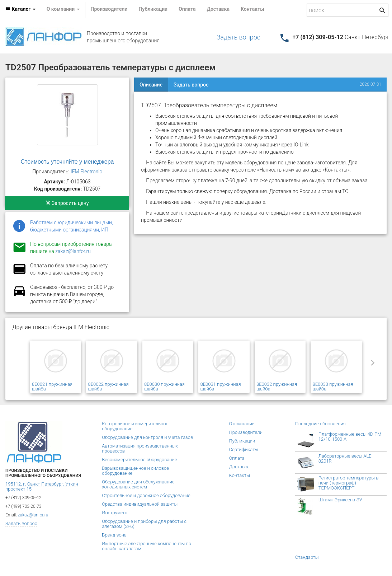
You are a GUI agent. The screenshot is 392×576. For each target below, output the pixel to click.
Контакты (252, 9)
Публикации (153, 9)
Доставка (218, 9)
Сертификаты (244, 449)
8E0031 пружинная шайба (220, 387)
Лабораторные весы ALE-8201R (346, 458)
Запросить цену (67, 203)
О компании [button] (63, 9)
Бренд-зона (114, 535)
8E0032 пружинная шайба (277, 387)
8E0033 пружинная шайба (333, 387)
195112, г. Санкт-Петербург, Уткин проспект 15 (42, 486)
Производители (109, 9)
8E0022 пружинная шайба (108, 387)
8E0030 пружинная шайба (164, 387)
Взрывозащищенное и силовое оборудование (135, 471)
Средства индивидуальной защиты (140, 504)
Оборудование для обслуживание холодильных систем (138, 484)
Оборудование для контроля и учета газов (147, 437)
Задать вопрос (238, 37)
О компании (242, 424)
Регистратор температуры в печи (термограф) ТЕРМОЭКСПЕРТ (349, 483)
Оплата (187, 9)
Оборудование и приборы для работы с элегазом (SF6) (144, 524)
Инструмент (115, 513)
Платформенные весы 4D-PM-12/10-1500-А (351, 437)
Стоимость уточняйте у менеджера (67, 162)
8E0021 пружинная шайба (52, 387)
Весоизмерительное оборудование (139, 460)
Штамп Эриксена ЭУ (340, 500)
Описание (151, 85)
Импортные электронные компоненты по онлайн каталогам (147, 546)
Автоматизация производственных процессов (140, 448)
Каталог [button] (20, 9)
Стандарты (307, 557)
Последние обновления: (321, 424)
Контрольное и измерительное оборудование (135, 426)
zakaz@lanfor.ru (73, 251)
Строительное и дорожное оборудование (146, 495)
